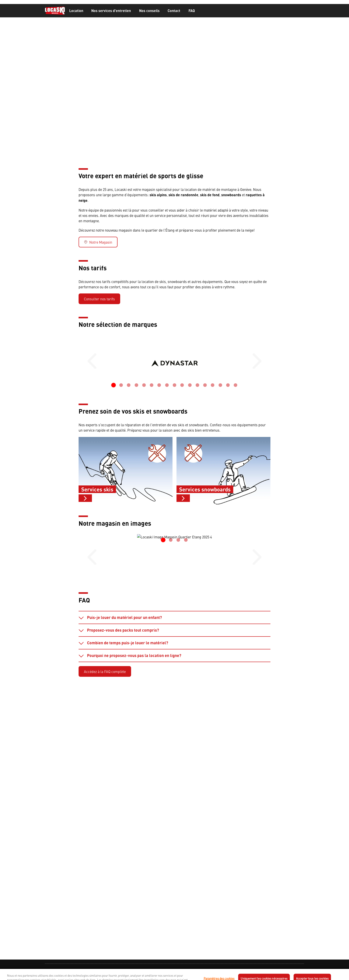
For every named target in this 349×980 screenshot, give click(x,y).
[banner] (174, 11)
